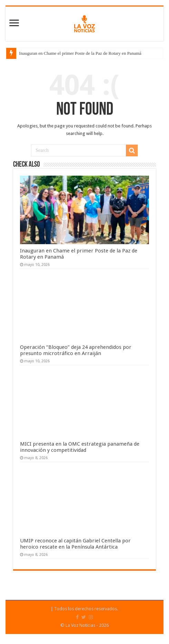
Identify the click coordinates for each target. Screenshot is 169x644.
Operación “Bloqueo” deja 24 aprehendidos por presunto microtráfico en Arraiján (76, 350)
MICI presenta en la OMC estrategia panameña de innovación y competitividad (80, 447)
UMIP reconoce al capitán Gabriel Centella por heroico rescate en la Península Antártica (75, 544)
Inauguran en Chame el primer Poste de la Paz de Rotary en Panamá (80, 53)
